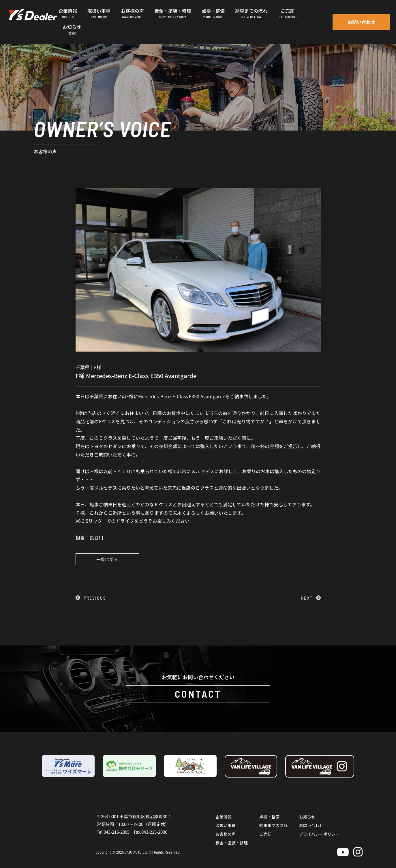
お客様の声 (226, 834)
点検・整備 (269, 817)
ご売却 (265, 834)
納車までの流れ (273, 825)
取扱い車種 (226, 825)
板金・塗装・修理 (232, 843)
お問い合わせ (311, 825)
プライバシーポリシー (319, 834)
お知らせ (307, 817)
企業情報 (224, 817)
